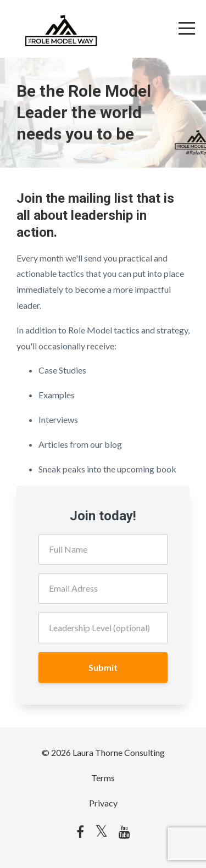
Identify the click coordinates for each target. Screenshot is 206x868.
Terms (103, 778)
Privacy (103, 803)
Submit (103, 667)
